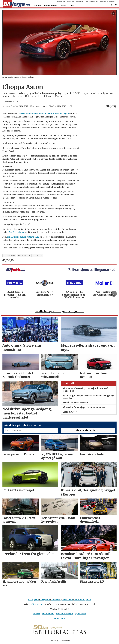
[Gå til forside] (16, 4)
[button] (114, 294)
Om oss (37, 614)
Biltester (64, 5)
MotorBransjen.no (92, 1)
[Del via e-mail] (115, 106)
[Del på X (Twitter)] (111, 106)
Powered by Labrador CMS (60, 641)
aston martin (24, 256)
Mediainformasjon (65, 614)
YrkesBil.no (61, 1)
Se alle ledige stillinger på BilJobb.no (60, 311)
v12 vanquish (9, 256)
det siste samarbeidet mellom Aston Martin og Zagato (44, 114)
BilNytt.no (70, 1)
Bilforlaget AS (37, 604)
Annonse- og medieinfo (108, 1)
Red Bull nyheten (17, 232)
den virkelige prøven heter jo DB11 (23, 237)
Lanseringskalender (51, 5)
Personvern (60, 619)
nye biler (37, 256)
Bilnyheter (38, 5)
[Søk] (111, 5)
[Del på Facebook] (108, 106)
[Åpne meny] (116, 5)
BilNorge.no (33, 600)
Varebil (72, 5)
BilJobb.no (80, 1)
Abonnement (48, 614)
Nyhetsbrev (80, 614)
